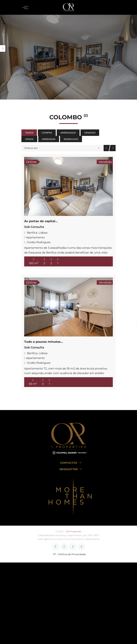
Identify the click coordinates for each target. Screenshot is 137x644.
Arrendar (49, 139)
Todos (29, 133)
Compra (47, 133)
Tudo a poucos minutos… (44, 342)
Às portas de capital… (41, 221)
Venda (29, 139)
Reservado (71, 139)
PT (54, 554)
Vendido (90, 133)
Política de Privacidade (72, 554)
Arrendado (68, 133)
